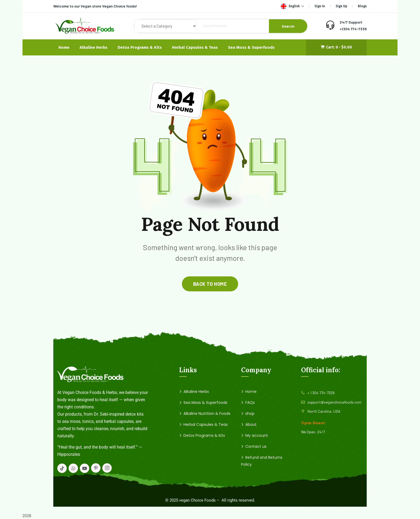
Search (288, 26)
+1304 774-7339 (353, 29)
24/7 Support (351, 22)
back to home (210, 284)
